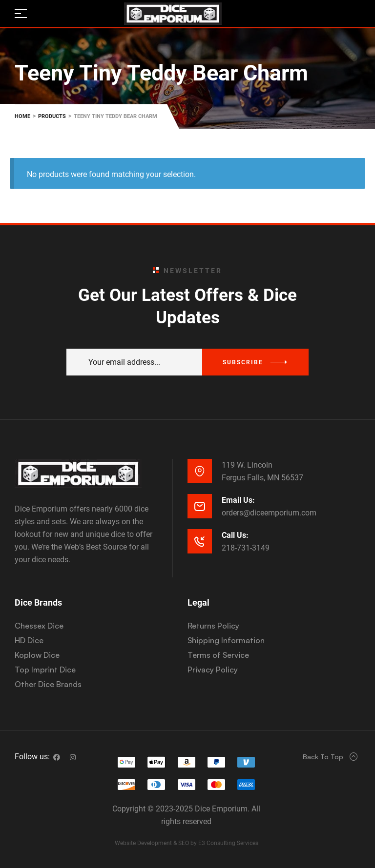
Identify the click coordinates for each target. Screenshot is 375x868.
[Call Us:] (200, 541)
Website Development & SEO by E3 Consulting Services (187, 843)
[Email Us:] (200, 506)
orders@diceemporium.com (269, 513)
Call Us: (235, 535)
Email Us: (238, 500)
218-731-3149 (246, 548)
